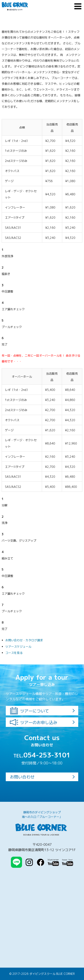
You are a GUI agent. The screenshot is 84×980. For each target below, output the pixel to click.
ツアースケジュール (18, 647)
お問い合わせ (22, 777)
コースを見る (14, 653)
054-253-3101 (42, 755)
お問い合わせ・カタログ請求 (24, 640)
